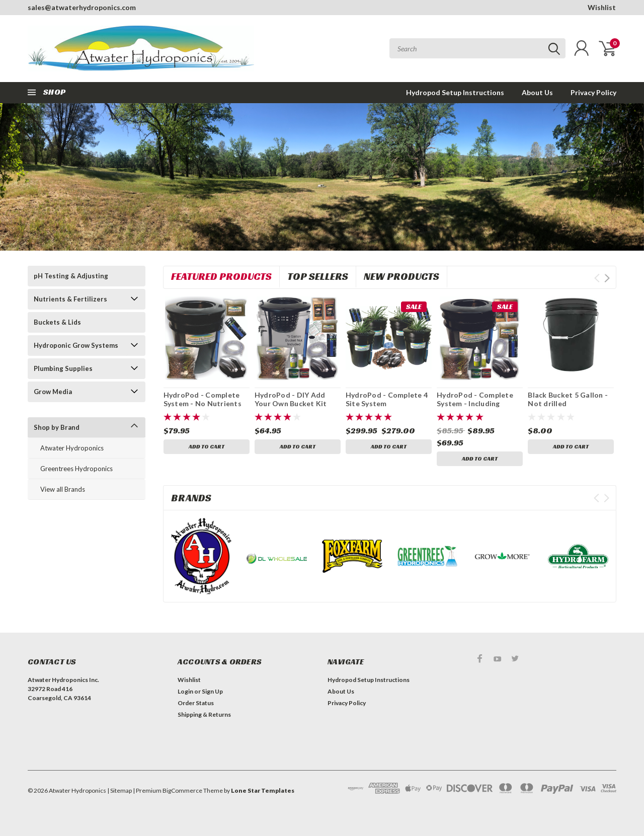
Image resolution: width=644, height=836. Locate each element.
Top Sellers (318, 276)
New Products (401, 276)
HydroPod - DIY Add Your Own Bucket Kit (291, 399)
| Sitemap (119, 790)
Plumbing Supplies (63, 368)
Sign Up (212, 691)
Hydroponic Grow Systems (76, 345)
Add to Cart (207, 447)
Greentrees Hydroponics (76, 469)
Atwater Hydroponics (72, 448)
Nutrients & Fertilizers (70, 299)
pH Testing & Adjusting (71, 276)
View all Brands (63, 489)
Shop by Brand (57, 427)
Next (607, 278)
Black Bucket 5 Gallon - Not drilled (568, 399)
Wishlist (602, 7)
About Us (537, 92)
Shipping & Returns (204, 714)
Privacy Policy (593, 92)
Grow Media (53, 392)
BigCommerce (182, 790)
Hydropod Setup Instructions (455, 92)
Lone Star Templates (263, 790)
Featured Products (221, 276)
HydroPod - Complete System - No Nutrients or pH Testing (203, 404)
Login (185, 691)
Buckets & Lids (57, 322)
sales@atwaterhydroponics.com (82, 7)
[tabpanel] (322, 177)
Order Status (196, 703)
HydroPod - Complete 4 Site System (387, 399)
